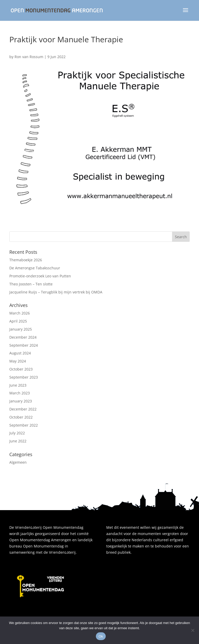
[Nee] (193, 630)
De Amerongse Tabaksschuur (35, 268)
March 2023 (20, 393)
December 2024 (23, 337)
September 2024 (24, 345)
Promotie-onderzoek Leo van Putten (40, 276)
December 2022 (23, 409)
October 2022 (21, 417)
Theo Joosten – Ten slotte (31, 284)
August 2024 (20, 353)
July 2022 (17, 433)
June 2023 (18, 385)
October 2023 (21, 369)
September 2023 (24, 377)
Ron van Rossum (29, 57)
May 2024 (18, 361)
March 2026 (20, 313)
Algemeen (18, 462)
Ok (101, 636)
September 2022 (24, 425)
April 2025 (18, 321)
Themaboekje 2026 (26, 260)
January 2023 (21, 401)
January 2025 (21, 329)
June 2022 (18, 441)
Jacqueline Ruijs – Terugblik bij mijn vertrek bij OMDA (56, 292)
